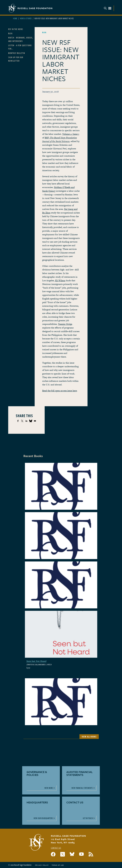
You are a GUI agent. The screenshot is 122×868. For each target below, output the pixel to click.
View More (49, 788)
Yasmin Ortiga (65, 324)
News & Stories (26, 18)
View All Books (89, 737)
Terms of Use (58, 865)
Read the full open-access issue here (60, 391)
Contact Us (56, 848)
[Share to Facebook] (18, 421)
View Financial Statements (82, 788)
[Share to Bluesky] (31, 421)
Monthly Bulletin (17, 53)
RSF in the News (16, 29)
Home (15, 18)
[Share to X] (22, 421)
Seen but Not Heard (36, 661)
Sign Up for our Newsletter (16, 59)
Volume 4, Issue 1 (71, 134)
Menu (108, 8)
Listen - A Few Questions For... (20, 47)
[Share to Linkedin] (26, 421)
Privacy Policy (42, 865)
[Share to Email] (35, 421)
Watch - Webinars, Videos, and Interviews (21, 39)
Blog (10, 33)
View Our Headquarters (43, 818)
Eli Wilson (60, 280)
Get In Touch (88, 818)
